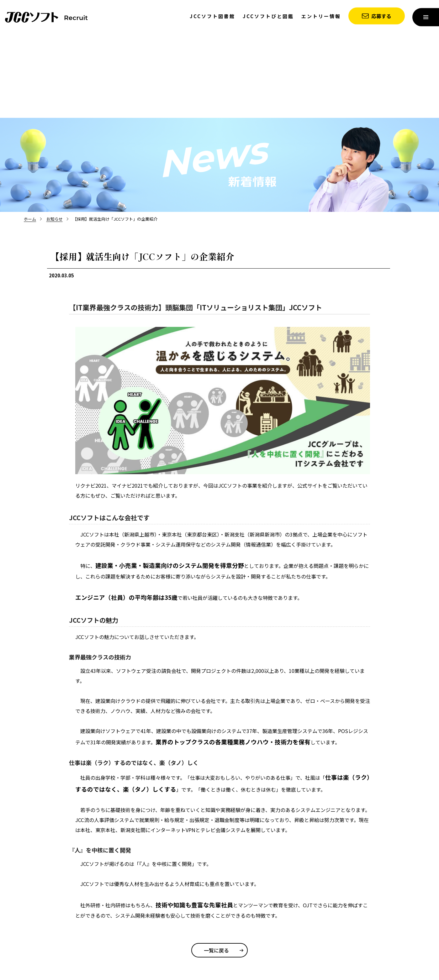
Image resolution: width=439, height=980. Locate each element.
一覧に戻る (216, 950)
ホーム (30, 219)
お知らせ (55, 219)
